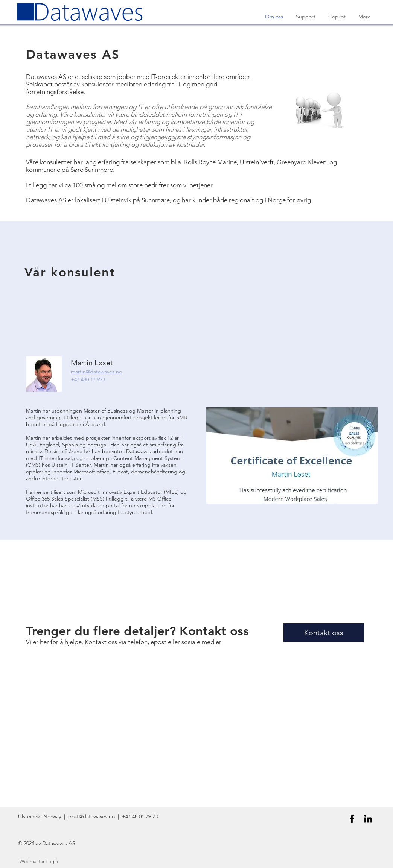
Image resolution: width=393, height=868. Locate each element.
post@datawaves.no (91, 816)
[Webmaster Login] (39, 862)
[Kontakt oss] (324, 632)
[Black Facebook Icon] (352, 819)
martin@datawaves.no (96, 372)
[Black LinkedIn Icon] (368, 819)
